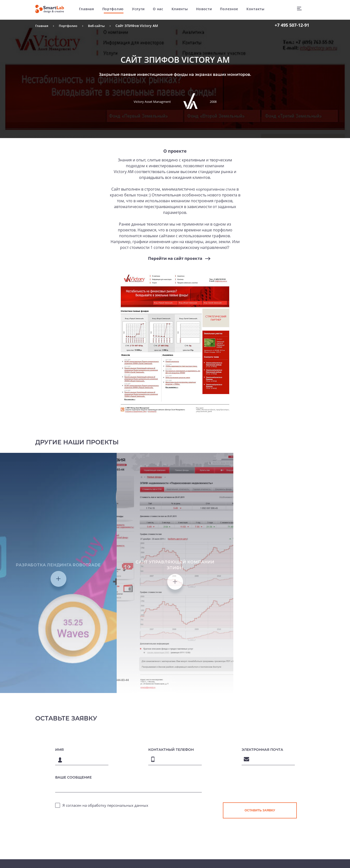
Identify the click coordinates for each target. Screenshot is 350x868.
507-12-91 (292, 25)
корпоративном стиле (216, 189)
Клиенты (183, 10)
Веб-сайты (99, 26)
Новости (207, 10)
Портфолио (116, 10)
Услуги (142, 10)
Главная (90, 10)
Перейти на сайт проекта (175, 258)
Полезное (233, 10)
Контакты (259, 10)
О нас (162, 10)
